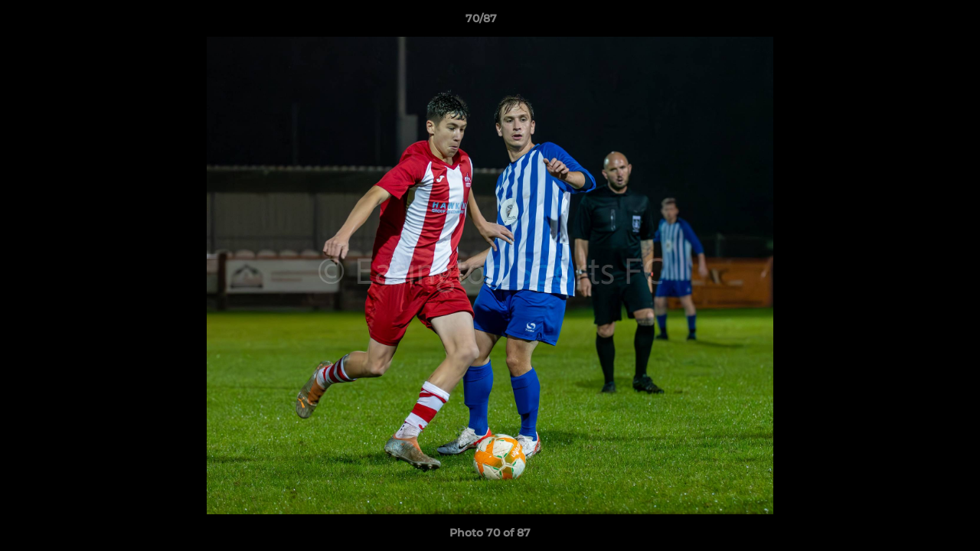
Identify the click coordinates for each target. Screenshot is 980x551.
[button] (916, 22)
